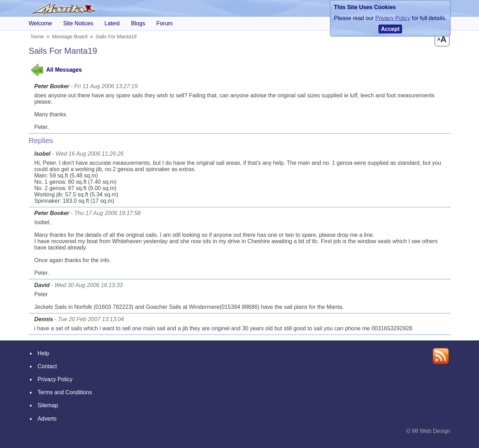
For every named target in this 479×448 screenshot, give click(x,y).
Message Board (70, 37)
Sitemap (48, 405)
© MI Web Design (428, 431)
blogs (138, 23)
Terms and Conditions (65, 392)
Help (43, 353)
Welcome (40, 23)
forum (164, 23)
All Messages (64, 70)
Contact (47, 366)
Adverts (47, 419)
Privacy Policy (55, 379)
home (38, 37)
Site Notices (78, 23)
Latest (112, 23)
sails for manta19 (117, 37)
